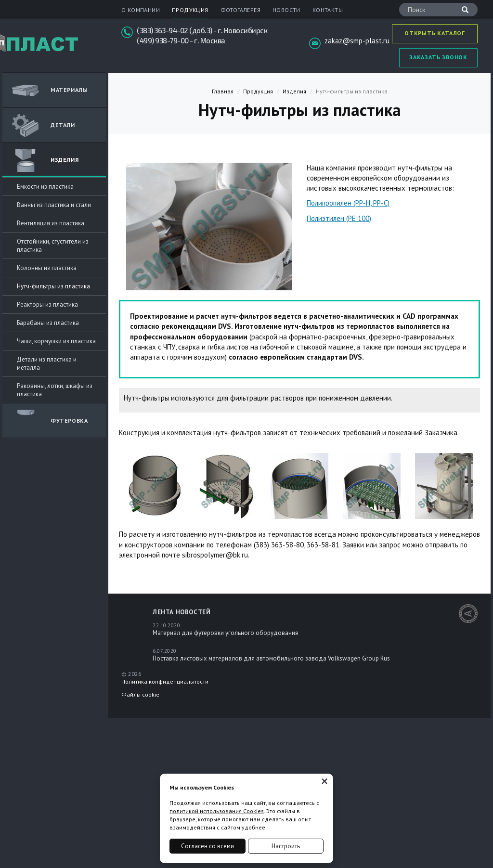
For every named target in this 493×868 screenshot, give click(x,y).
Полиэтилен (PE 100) (339, 218)
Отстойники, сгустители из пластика (53, 246)
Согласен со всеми (208, 846)
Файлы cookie (140, 694)
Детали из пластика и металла (47, 363)
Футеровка (50, 421)
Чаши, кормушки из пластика (56, 341)
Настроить (286, 846)
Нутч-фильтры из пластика (53, 286)
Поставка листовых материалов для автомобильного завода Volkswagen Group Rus (271, 658)
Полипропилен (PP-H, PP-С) (348, 203)
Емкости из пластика (45, 187)
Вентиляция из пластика (51, 223)
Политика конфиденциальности (165, 681)
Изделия (45, 160)
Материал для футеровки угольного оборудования (226, 633)
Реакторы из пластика (47, 304)
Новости (286, 10)
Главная (223, 91)
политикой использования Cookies (217, 811)
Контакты (328, 10)
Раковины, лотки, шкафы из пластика (55, 390)
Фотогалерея (240, 10)
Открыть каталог (435, 33)
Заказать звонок (438, 57)
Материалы (50, 91)
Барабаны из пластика (48, 323)
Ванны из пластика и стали (54, 205)
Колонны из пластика (47, 268)
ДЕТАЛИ (44, 126)
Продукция (190, 10)
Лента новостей (182, 612)
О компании (141, 10)
